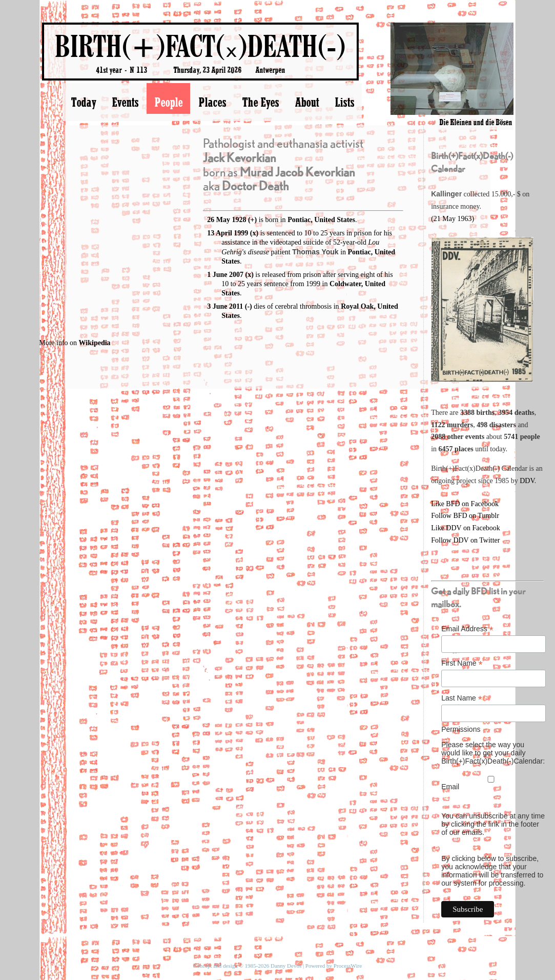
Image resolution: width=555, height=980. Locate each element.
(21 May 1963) (453, 219)
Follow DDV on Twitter (465, 540)
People (168, 102)
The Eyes (260, 102)
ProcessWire (348, 966)
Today (83, 102)
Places (212, 102)
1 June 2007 (225, 275)
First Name (462, 663)
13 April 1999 (228, 233)
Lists (344, 102)
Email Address (467, 629)
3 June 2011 (225, 306)
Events (125, 102)
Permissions (461, 729)
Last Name (462, 698)
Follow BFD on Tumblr (465, 516)
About (307, 102)
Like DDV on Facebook (466, 528)
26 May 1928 (227, 220)
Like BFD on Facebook (465, 504)
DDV (527, 481)
